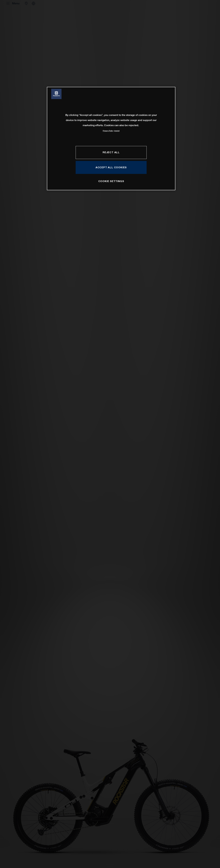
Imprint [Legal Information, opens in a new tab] (117, 131)
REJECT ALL (111, 152)
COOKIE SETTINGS (111, 181)
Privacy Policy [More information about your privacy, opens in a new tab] (108, 131)
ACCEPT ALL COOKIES (111, 167)
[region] (111, 139)
